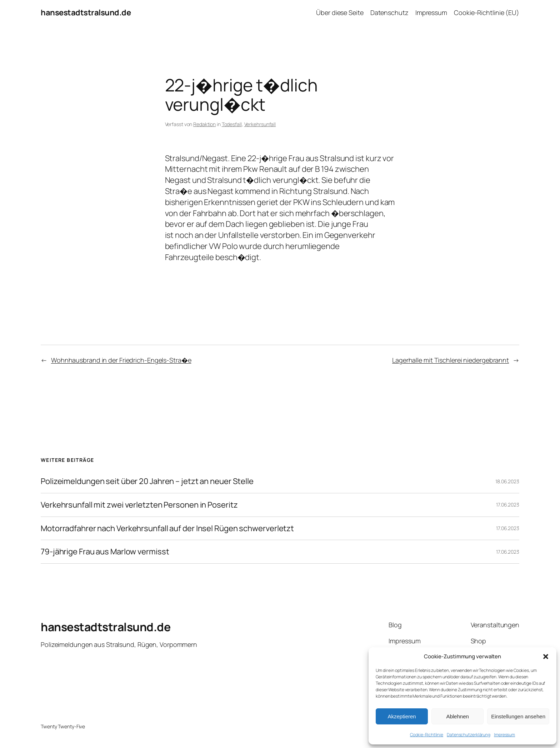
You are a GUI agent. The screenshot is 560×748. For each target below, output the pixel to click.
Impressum (504, 735)
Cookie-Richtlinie (427, 735)
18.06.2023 (507, 481)
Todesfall (232, 124)
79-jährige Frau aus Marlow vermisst (105, 552)
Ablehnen (457, 716)
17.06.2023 (508, 505)
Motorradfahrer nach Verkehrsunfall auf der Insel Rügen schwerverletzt (167, 528)
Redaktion (204, 124)
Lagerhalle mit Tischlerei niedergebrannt (451, 360)
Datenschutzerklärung (469, 735)
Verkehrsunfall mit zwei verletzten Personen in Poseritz (139, 505)
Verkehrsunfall (260, 124)
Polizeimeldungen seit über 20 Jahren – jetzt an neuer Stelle (147, 481)
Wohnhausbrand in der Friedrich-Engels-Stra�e (121, 360)
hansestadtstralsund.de (86, 13)
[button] (546, 657)
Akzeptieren (402, 716)
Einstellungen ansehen (518, 716)
